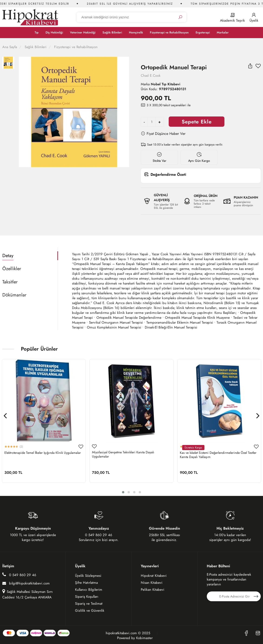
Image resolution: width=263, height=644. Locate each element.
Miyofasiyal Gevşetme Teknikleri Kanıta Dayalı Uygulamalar (123, 454)
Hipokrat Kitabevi (154, 576)
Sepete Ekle (197, 122)
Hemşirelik (136, 32)
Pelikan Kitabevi (153, 590)
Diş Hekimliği (54, 32)
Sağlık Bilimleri (112, 32)
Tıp (37, 32)
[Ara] (180, 17)
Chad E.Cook (151, 76)
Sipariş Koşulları (87, 597)
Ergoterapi (203, 32)
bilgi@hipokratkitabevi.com (26, 583)
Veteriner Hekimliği (83, 32)
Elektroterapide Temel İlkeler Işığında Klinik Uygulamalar (43, 453)
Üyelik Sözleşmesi (88, 576)
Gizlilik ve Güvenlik (90, 611)
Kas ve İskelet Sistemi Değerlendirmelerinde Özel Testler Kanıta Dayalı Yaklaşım (218, 455)
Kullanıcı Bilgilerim (89, 590)
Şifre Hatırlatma (86, 583)
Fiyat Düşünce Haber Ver (163, 134)
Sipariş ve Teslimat (89, 604)
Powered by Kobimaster (135, 638)
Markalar (223, 32)
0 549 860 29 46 (19, 575)
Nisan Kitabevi (152, 583)
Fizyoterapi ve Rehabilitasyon (169, 32)
